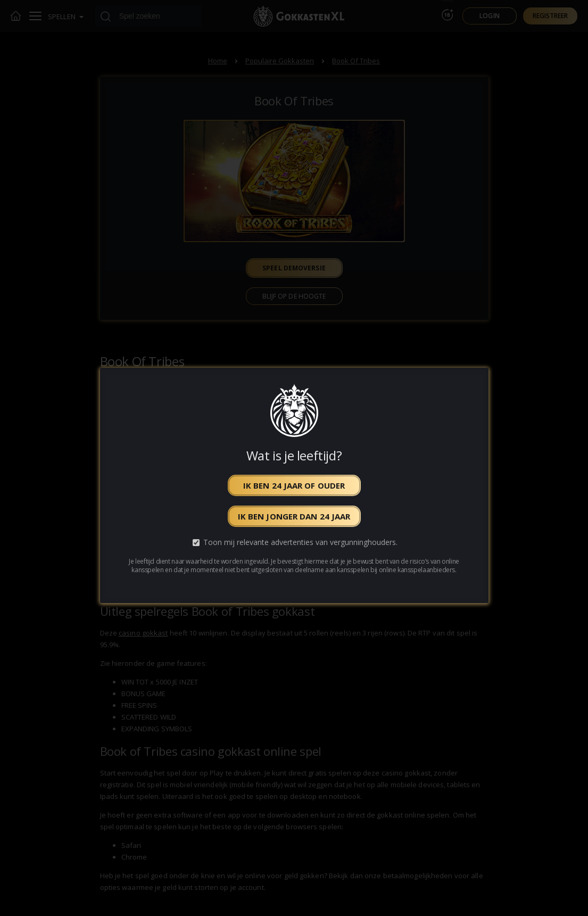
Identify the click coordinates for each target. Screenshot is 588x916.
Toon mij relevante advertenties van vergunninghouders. (300, 542)
